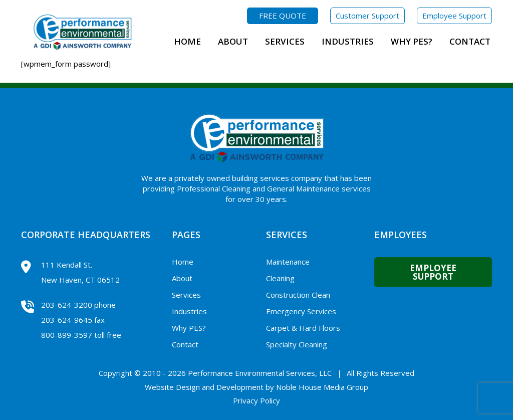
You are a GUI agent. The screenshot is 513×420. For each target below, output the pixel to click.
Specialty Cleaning (297, 344)
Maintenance (288, 262)
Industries (348, 41)
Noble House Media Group (322, 387)
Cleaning (280, 278)
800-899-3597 (67, 335)
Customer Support (367, 16)
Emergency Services (301, 311)
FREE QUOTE (283, 16)
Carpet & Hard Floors (303, 328)
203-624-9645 (67, 320)
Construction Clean (298, 295)
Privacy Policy (256, 400)
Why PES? (412, 41)
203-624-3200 (67, 305)
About (233, 41)
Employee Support (454, 16)
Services (285, 41)
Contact (470, 41)
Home (187, 41)
